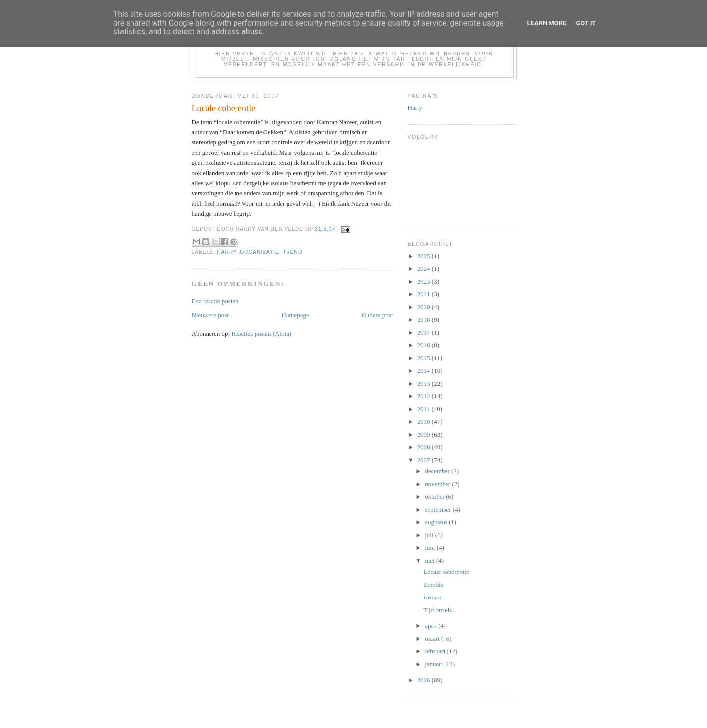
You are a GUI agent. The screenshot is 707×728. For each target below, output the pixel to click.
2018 (425, 320)
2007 (425, 460)
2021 (425, 294)
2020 (425, 307)
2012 (425, 396)
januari (434, 664)
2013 (425, 383)
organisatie (260, 252)
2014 (425, 371)
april (432, 626)
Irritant (432, 597)
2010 (425, 422)
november (438, 484)
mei (431, 560)
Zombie (433, 585)
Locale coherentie (446, 572)
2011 (425, 409)
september (439, 509)
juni (431, 548)
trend (292, 252)
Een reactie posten (215, 301)
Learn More (547, 23)
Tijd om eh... (440, 610)
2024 (425, 269)
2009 (425, 434)
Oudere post (377, 315)
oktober (435, 497)
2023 (425, 281)
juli (430, 535)
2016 (425, 345)
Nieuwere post (210, 315)
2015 (425, 358)
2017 (425, 332)
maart (433, 638)
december (438, 471)
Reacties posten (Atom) (261, 333)
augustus (437, 522)
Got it (586, 23)
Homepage (295, 315)
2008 (425, 447)
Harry (227, 252)
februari (436, 651)
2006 (425, 680)
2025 (425, 256)
